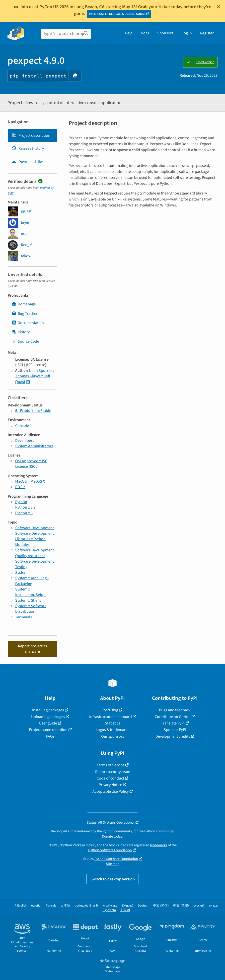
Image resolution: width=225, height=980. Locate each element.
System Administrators (34, 446)
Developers (25, 441)
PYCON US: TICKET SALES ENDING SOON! (117, 14)
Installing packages (48, 710)
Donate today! (113, 836)
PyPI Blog (110, 710)
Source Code (25, 341)
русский (199, 906)
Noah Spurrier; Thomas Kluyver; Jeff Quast (35, 376)
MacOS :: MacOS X (30, 481)
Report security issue (113, 772)
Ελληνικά (127, 906)
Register (207, 33)
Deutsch (143, 906)
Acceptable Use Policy (111, 791)
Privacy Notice (110, 785)
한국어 (125, 910)
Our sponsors (113, 736)
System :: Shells (28, 600)
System (21, 573)
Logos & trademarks (112, 730)
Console (22, 426)
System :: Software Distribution (31, 609)
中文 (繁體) (181, 906)
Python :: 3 (24, 513)
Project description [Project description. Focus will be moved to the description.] (31, 135)
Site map (113, 864)
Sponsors (165, 33)
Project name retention (48, 730)
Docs (145, 33)
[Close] (219, 7)
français (51, 906)
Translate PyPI (173, 723)
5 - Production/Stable (33, 411)
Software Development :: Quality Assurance (36, 553)
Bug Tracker (25, 314)
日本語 (65, 906)
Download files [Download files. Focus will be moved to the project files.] (28, 162)
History (21, 332)
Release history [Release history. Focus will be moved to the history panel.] (28, 148)
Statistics (112, 723)
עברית (213, 906)
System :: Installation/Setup (30, 592)
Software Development (35, 528)
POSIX (20, 487)
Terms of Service (111, 765)
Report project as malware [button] (33, 649)
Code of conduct (110, 778)
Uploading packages (48, 717)
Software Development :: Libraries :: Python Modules (36, 539)
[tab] (33, 135)
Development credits (173, 736)
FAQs (50, 736)
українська (110, 906)
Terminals (24, 617)
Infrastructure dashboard (111, 717)
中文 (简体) (161, 906)
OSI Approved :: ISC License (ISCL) (31, 464)
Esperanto (109, 910)
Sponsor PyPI (175, 730)
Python (21, 502)
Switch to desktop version (113, 879)
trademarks (159, 845)
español (36, 906)
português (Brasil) (86, 906)
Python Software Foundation (110, 850)
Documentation (28, 323)
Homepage (24, 304)
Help (129, 33)
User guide (48, 723)
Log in (187, 33)
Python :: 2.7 (25, 507)
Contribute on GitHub (173, 717)
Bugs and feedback (175, 710)
